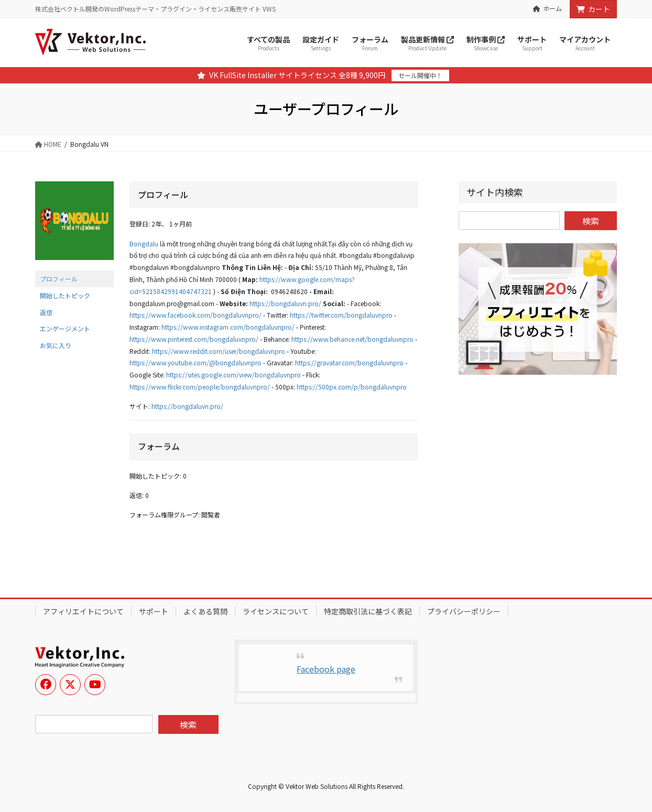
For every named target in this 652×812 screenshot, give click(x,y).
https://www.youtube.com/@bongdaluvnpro (195, 362)
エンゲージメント (65, 328)
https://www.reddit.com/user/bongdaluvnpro (219, 351)
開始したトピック (65, 295)
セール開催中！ (420, 75)
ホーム (547, 8)
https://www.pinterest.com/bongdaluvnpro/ (194, 339)
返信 (46, 312)
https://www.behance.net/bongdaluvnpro (352, 339)
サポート (154, 611)
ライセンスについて (276, 611)
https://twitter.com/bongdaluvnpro (341, 315)
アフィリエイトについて (83, 611)
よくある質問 (205, 611)
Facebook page (326, 669)
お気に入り (56, 345)
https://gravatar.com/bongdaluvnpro (349, 362)
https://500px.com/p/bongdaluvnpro (352, 387)
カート (593, 9)
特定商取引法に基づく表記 (368, 611)
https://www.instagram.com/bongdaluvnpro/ (228, 327)
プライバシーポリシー (464, 611)
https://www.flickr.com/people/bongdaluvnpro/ (200, 387)
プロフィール (59, 279)
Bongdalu (144, 243)
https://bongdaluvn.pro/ (285, 303)
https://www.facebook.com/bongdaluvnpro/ (195, 315)
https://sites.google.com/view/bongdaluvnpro (233, 375)
